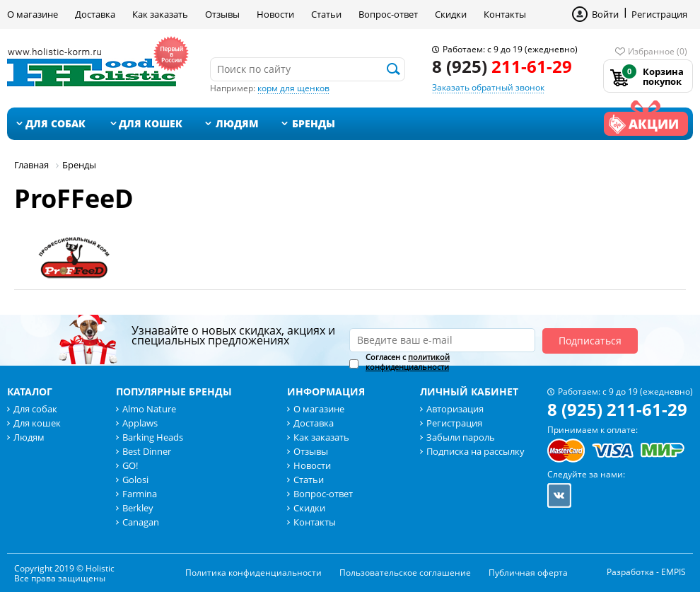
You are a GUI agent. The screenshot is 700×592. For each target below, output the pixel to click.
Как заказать (160, 14)
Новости (275, 14)
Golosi (135, 480)
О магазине (33, 14)
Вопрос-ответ (388, 14)
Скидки (451, 14)
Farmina (140, 494)
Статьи (326, 14)
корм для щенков (293, 88)
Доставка (95, 14)
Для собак (56, 123)
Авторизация (455, 409)
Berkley (138, 508)
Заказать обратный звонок (488, 87)
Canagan (141, 522)
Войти (605, 14)
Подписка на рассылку (476, 451)
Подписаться (590, 341)
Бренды (314, 123)
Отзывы (222, 14)
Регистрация (659, 14)
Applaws (140, 423)
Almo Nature (149, 409)
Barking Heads (153, 437)
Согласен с (408, 362)
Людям (237, 123)
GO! (130, 465)
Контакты (505, 14)
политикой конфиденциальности (408, 362)
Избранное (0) (658, 51)
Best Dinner (147, 451)
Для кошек (151, 123)
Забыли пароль (461, 437)
